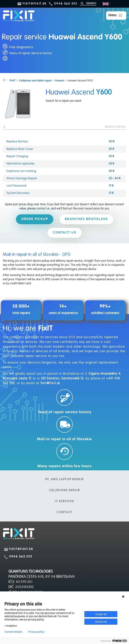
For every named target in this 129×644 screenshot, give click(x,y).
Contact (64, 512)
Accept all (101, 614)
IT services (64, 501)
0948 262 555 (66, 4)
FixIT (13, 80)
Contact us (65, 233)
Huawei (60, 80)
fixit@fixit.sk (35, 4)
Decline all (101, 622)
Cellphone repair (64, 490)
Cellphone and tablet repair (35, 80)
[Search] (88, 3)
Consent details (13, 632)
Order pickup (35, 219)
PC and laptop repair (65, 479)
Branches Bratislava (86, 219)
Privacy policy (36, 632)
